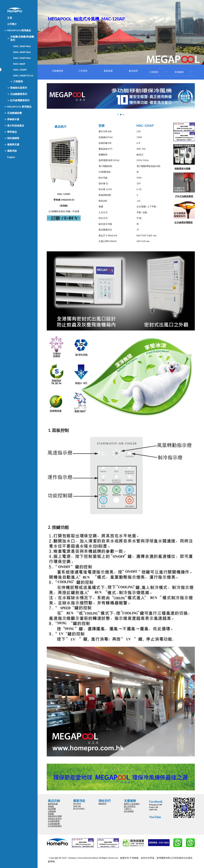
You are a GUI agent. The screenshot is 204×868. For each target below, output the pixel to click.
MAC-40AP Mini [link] (22, 52)
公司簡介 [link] (12, 24)
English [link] (11, 157)
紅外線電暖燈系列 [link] (20, 100)
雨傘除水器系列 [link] (19, 88)
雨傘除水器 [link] (13, 119)
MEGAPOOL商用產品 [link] (19, 30)
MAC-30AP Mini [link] (22, 46)
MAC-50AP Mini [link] (22, 58)
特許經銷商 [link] (13, 138)
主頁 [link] (10, 18)
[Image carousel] (121, 99)
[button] (200, 4)
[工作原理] (83, 71)
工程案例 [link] (18, 81)
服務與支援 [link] (13, 144)
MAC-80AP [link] (19, 64)
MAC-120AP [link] (20, 70)
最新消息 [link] (12, 151)
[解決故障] (133, 71)
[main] (121, 32)
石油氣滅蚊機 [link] (14, 113)
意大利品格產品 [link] (16, 125)
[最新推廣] (108, 71)
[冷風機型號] (57, 71)
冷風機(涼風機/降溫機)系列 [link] (22, 38)
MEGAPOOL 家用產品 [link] (19, 107)
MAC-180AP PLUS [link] (23, 75)
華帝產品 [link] (12, 132)
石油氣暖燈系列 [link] (19, 94)
